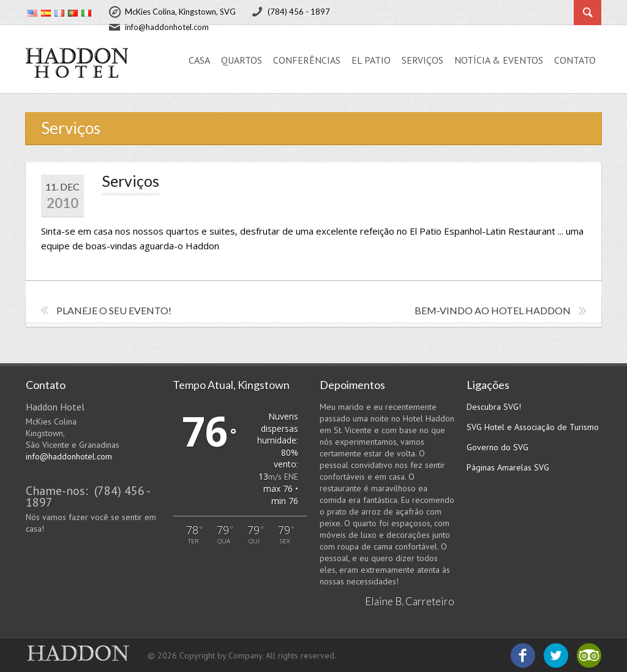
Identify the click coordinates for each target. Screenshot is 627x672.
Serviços (422, 60)
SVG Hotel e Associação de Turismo (533, 427)
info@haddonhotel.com (69, 456)
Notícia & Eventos (499, 60)
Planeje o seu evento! (114, 310)
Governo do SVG (497, 447)
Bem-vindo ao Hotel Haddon (493, 310)
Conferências (307, 60)
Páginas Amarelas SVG (508, 467)
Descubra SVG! (494, 407)
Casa (199, 60)
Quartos (242, 60)
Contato (575, 60)
